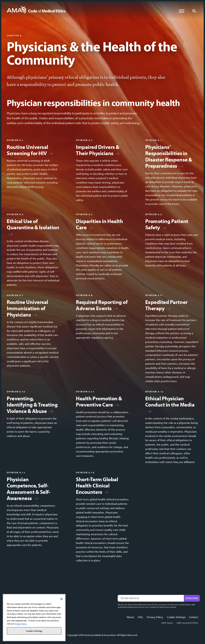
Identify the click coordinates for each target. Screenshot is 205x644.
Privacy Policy (155, 617)
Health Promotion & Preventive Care (99, 402)
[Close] (61, 599)
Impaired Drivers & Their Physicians (98, 150)
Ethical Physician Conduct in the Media (170, 402)
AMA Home (167, 623)
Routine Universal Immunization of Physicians (27, 308)
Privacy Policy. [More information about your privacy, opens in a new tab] (21, 624)
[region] (34, 618)
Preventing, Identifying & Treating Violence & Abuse (32, 405)
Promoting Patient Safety (167, 224)
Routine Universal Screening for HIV (27, 150)
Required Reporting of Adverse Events (102, 305)
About (130, 617)
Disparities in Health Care (99, 224)
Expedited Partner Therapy (166, 305)
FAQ (140, 617)
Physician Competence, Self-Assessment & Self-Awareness (28, 489)
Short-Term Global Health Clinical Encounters (97, 486)
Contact (194, 617)
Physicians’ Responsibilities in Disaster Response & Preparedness (169, 156)
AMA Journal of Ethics (187, 623)
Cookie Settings (176, 617)
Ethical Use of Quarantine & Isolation (33, 224)
